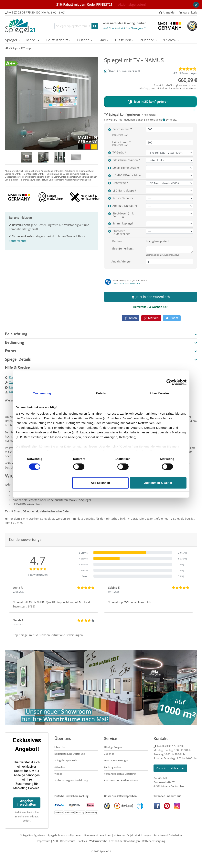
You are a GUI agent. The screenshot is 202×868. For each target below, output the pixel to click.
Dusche (83, 40)
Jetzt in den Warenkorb (150, 297)
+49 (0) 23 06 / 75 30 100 (169, 745)
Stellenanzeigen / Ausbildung (71, 780)
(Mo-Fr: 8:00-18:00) (35, 12)
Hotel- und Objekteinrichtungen (132, 834)
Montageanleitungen (116, 760)
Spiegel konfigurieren (33, 834)
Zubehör (147, 40)
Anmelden (168, 12)
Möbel (32, 40)
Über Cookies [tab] (160, 393)
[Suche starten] (95, 26)
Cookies (82, 840)
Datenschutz (68, 840)
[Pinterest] (151, 318)
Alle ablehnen (101, 483)
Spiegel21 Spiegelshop (67, 760)
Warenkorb (188, 12)
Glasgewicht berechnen (98, 834)
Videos (58, 773)
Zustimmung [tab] (42, 393)
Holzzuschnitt (57, 40)
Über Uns (60, 746)
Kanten (117, 241)
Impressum (44, 840)
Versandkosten (188, 85)
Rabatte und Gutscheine (168, 834)
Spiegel (11, 40)
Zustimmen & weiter (158, 483)
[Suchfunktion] (73, 26)
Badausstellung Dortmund (70, 753)
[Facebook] (133, 318)
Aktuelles (60, 766)
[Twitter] (170, 318)
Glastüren (123, 40)
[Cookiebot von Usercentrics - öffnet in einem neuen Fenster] (169, 382)
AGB (55, 840)
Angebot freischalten (27, 802)
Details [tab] (101, 393)
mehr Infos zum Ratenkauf (126, 283)
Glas (102, 40)
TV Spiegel (27, 48)
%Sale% (170, 40)
